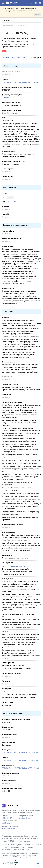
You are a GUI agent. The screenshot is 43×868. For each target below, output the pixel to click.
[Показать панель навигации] (3, 3)
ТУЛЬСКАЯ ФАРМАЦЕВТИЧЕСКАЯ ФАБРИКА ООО (20, 82)
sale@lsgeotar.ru (24, 818)
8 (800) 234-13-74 (7, 818)
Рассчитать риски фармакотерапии (14, 566)
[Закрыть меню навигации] (39, 864)
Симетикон (6, 98)
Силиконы (15, 201)
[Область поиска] (21, 21)
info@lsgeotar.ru (7, 823)
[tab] (15, 58)
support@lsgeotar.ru (8, 829)
